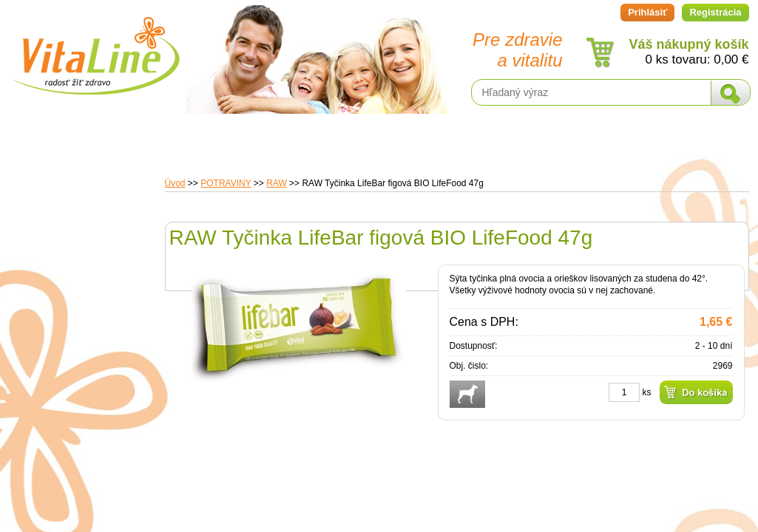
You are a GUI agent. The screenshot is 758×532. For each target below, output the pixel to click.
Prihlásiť (647, 12)
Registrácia (715, 12)
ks (647, 392)
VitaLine (95, 47)
